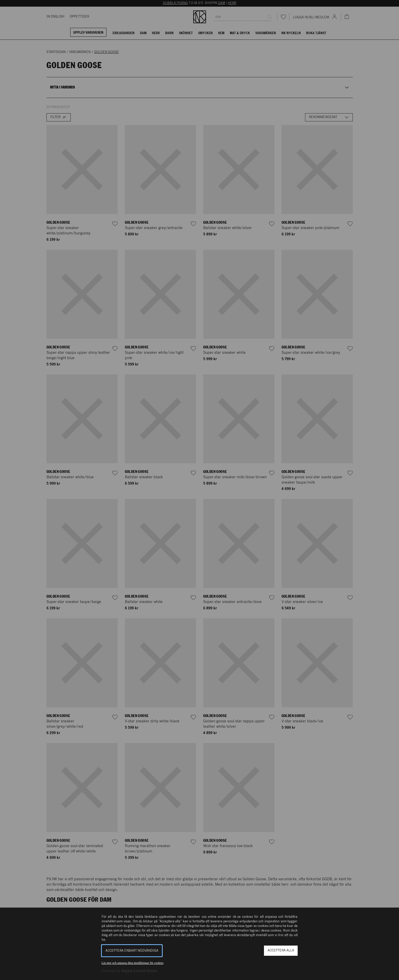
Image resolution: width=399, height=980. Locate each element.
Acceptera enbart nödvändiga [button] (132, 951)
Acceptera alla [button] (281, 951)
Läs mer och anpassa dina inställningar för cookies (133, 963)
